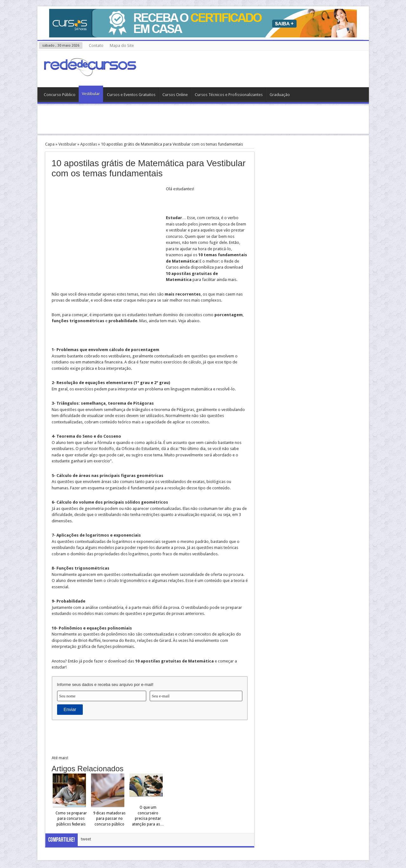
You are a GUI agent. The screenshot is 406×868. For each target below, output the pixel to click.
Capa (50, 144)
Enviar (70, 709)
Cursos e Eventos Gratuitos (131, 95)
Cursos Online (175, 95)
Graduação (280, 95)
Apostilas (89, 144)
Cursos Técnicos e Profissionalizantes (229, 95)
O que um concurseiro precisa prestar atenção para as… (148, 816)
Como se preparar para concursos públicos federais (71, 819)
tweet (86, 839)
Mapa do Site (122, 46)
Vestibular (91, 94)
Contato (96, 46)
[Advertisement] (203, 120)
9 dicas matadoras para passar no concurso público (109, 819)
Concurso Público (60, 95)
